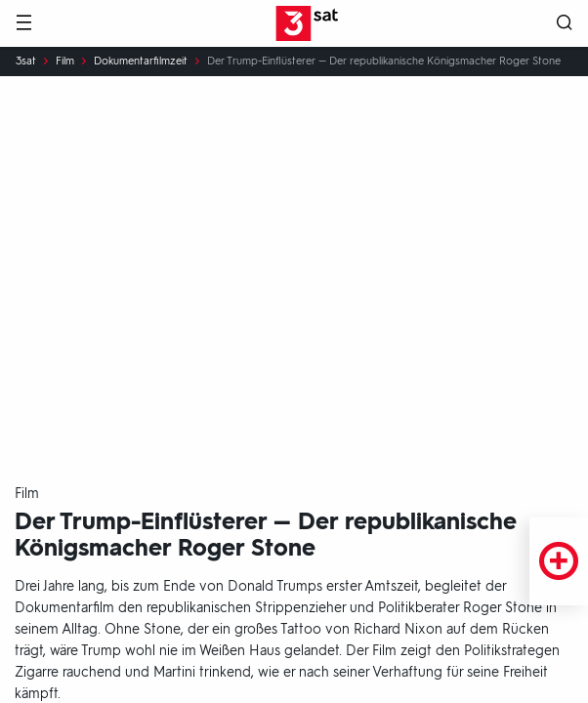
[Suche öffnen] (565, 24)
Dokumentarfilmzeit (141, 62)
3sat (26, 62)
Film (65, 62)
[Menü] (23, 24)
